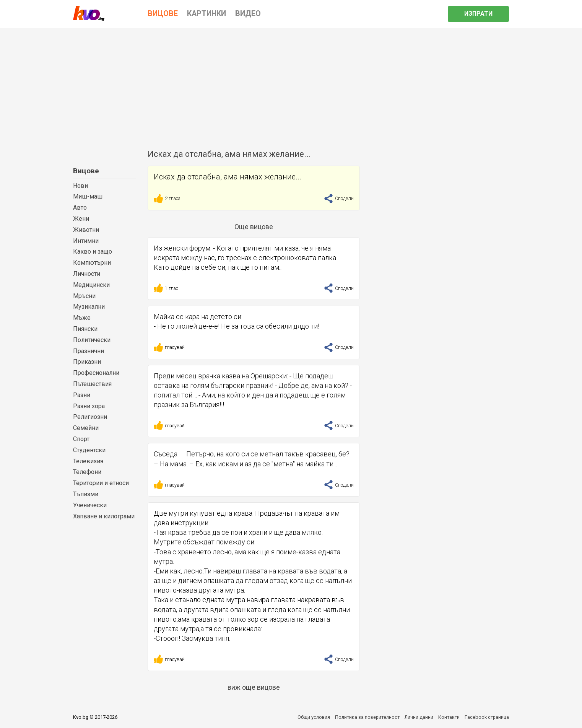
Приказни (87, 362)
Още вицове (254, 227)
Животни (86, 230)
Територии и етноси (101, 483)
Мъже (82, 318)
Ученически (90, 505)
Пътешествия (92, 384)
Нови (80, 186)
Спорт (81, 439)
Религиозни (90, 417)
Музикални (89, 307)
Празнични (89, 351)
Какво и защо (93, 252)
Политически (92, 340)
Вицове (86, 171)
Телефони (87, 472)
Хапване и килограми (104, 516)
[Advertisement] (291, 86)
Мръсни (84, 296)
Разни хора (89, 406)
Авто (80, 208)
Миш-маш (88, 196)
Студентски (89, 450)
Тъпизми (86, 494)
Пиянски (85, 329)
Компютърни (92, 263)
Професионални (96, 373)
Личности (87, 274)
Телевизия (88, 461)
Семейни (86, 428)
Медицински (91, 285)
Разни (82, 395)
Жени (81, 219)
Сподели (339, 198)
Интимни (86, 241)
